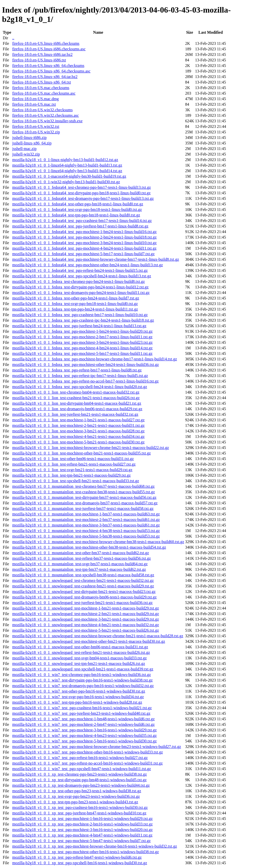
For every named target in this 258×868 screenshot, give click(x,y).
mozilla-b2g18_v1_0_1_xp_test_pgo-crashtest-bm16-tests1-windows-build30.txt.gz (80, 807)
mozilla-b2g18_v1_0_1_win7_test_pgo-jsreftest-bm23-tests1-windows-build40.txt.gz (81, 713)
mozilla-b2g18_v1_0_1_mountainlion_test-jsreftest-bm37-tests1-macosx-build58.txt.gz (83, 508)
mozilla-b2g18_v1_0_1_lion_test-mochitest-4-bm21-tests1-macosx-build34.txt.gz (78, 437)
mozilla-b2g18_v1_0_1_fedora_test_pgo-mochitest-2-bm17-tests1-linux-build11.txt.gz (82, 337)
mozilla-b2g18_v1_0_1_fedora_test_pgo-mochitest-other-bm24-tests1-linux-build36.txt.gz (85, 365)
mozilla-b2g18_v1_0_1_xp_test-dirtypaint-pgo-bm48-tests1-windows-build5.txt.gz (79, 780)
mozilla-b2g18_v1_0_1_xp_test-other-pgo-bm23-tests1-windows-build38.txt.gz (77, 791)
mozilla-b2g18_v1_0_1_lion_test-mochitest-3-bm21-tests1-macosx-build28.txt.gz (78, 431)
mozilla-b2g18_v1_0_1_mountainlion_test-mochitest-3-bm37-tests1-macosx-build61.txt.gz (86, 525)
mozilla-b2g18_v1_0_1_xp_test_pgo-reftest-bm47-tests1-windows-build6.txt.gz (77, 857)
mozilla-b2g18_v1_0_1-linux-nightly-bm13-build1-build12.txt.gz (65, 160)
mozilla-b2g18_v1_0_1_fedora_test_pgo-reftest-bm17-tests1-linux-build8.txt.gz (77, 370)
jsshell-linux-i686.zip (29, 138)
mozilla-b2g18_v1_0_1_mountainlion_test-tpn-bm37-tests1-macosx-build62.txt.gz (79, 569)
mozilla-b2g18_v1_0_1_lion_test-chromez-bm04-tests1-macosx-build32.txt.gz (76, 392)
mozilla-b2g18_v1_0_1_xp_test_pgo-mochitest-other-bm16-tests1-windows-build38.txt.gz (85, 852)
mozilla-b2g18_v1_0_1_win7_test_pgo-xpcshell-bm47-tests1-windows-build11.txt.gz (81, 769)
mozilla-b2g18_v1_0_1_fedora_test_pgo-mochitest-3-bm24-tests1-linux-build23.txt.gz (82, 342)
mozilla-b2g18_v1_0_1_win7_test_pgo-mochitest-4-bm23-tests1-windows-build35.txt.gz (84, 735)
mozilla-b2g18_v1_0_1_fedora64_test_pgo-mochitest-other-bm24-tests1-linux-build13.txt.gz (87, 265)
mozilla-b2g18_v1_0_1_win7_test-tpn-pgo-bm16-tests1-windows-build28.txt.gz (77, 702)
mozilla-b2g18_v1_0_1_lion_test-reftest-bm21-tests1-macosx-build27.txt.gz (74, 464)
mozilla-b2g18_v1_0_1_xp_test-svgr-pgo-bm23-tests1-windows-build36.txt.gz (76, 796)
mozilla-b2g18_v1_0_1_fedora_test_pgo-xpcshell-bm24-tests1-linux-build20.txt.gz (79, 387)
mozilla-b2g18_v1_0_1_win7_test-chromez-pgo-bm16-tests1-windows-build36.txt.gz (81, 675)
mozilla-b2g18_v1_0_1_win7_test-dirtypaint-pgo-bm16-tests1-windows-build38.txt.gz (82, 680)
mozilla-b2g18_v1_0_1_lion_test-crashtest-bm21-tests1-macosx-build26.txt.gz (76, 398)
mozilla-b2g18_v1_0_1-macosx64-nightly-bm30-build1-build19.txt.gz (69, 176)
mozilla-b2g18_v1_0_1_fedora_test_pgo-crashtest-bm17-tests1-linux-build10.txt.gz (80, 315)
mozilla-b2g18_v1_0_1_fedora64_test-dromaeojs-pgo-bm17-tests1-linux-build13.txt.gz (83, 198)
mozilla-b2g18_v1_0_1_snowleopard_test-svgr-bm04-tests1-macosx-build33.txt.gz (79, 658)
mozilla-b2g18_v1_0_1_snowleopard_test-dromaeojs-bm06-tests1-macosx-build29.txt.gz (84, 597)
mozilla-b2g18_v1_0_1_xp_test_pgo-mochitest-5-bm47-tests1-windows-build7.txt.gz (81, 841)
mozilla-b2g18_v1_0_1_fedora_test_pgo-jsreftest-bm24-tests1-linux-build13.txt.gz (79, 326)
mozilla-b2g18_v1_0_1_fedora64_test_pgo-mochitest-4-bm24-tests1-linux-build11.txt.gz (84, 248)
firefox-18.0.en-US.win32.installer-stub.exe (47, 121)
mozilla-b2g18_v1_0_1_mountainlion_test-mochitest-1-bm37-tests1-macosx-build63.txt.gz (86, 514)
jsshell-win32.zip (26, 154)
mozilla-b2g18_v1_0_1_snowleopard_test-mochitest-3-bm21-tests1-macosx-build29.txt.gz (85, 619)
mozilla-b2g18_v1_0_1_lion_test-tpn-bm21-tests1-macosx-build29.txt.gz (71, 475)
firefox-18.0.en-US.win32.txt (36, 126)
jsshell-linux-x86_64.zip (32, 143)
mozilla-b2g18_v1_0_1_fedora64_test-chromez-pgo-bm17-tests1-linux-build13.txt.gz (81, 187)
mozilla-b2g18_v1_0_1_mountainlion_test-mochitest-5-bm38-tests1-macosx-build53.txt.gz (86, 536)
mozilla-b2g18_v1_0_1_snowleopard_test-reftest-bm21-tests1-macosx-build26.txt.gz (81, 652)
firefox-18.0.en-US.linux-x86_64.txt (41, 82)
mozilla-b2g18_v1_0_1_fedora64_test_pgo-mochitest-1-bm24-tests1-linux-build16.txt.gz (84, 232)
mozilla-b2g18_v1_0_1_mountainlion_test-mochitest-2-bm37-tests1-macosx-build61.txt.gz (86, 520)
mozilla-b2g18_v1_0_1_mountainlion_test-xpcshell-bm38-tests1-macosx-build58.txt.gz (83, 575)
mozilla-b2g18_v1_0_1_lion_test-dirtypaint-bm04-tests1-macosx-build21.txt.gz (77, 403)
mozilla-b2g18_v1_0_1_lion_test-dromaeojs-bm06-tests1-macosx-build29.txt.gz (77, 409)
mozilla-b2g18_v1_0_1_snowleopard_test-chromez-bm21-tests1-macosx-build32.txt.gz (83, 580)
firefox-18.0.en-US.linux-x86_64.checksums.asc (51, 71)
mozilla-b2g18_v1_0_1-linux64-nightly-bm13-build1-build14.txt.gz (67, 171)
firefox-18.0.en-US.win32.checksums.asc (45, 115)
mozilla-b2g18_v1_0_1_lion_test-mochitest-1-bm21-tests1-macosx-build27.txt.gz (78, 420)
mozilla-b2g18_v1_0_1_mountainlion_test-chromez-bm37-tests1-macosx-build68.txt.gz (83, 486)
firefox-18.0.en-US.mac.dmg (35, 99)
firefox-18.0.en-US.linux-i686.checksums (46, 43)
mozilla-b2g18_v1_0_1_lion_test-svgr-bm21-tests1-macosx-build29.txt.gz (72, 470)
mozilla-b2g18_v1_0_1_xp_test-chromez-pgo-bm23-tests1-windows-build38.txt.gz (79, 774)
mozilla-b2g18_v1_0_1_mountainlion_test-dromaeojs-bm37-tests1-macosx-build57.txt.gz (85, 503)
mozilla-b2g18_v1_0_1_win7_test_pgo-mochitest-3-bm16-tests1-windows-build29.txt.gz (84, 730)
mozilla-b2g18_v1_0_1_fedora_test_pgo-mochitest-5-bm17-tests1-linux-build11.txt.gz (82, 353)
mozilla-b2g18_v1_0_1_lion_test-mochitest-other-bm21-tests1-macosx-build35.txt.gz (81, 453)
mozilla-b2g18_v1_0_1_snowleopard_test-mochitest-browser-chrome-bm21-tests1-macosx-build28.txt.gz (98, 636)
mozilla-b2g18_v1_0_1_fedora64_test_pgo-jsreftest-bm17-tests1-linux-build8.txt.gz (80, 226)
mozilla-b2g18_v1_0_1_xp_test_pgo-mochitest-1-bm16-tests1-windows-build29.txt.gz (82, 819)
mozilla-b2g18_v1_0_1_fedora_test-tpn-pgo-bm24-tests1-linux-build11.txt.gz (75, 309)
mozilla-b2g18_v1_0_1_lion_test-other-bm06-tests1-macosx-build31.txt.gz (73, 459)
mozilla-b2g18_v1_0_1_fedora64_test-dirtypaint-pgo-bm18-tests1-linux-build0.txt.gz (81, 193)
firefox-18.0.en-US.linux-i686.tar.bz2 (42, 54)
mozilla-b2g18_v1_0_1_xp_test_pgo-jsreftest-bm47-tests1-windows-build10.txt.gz (79, 813)
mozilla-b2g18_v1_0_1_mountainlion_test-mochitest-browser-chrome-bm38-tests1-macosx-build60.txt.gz (98, 542)
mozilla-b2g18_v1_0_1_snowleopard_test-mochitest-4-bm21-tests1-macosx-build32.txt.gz (85, 625)
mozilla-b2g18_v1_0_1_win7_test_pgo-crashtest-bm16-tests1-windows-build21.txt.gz (82, 708)
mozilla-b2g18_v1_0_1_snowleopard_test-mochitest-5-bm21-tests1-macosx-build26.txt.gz (85, 630)
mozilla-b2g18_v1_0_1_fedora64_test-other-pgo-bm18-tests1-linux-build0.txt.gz (78, 204)
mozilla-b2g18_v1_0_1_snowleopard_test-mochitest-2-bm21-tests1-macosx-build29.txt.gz (85, 614)
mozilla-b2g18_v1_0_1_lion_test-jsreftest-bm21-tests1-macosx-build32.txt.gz (75, 414)
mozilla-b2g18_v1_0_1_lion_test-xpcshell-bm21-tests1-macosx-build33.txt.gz (75, 481)
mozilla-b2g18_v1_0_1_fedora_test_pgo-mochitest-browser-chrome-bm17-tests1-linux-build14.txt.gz (94, 359)
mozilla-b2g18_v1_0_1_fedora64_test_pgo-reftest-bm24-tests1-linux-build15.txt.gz (80, 270)
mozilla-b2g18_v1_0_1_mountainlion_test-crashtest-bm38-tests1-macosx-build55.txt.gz (83, 492)
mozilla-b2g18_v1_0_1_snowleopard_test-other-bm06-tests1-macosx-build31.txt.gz (80, 647)
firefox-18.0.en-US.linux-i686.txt (39, 60)
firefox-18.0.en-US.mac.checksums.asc (44, 93)
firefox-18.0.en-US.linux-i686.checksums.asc (49, 49)
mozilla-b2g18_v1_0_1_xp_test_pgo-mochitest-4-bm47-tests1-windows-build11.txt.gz (82, 835)
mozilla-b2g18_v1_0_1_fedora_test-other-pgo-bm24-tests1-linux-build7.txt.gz (76, 298)
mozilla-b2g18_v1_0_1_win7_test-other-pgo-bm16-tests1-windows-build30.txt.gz (79, 691)
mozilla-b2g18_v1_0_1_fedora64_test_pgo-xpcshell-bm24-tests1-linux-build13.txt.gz (82, 276)
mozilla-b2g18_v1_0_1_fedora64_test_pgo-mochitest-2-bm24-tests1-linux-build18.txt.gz (84, 237)
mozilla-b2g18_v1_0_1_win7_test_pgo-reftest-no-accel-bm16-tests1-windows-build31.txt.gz (87, 763)
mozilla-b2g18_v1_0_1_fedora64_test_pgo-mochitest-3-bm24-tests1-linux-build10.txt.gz (84, 243)
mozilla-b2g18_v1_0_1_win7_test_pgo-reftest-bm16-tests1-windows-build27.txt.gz (80, 758)
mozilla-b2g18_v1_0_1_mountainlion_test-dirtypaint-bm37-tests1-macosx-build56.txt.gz (84, 497)
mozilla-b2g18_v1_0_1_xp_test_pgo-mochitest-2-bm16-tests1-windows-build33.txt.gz (82, 824)
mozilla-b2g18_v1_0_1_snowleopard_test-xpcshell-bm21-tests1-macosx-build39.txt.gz (83, 669)
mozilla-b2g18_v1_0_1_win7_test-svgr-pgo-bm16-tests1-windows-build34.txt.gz (78, 697)
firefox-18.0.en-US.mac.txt (34, 104)
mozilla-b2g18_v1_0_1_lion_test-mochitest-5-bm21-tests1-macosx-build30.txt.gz (78, 442)
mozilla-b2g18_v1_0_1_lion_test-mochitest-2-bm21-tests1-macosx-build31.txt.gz (78, 425)
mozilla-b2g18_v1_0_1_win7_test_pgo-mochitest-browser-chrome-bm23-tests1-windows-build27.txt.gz (96, 747)
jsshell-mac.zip (24, 149)
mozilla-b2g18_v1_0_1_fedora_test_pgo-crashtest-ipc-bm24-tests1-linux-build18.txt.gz (83, 320)
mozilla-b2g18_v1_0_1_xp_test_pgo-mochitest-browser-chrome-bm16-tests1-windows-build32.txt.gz (94, 846)
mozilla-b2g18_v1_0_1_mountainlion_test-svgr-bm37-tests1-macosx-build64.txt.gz (80, 564)
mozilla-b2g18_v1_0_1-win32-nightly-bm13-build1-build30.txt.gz (66, 182)
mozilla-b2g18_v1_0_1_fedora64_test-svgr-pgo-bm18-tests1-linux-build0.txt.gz (77, 210)
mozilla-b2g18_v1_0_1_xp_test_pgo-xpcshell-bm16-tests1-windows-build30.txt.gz (79, 863)
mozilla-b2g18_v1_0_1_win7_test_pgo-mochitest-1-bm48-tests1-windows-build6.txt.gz (83, 719)
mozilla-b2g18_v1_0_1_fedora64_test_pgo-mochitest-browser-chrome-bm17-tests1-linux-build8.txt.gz (95, 259)
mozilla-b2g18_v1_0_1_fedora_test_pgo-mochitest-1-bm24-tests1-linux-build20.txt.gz (82, 331)
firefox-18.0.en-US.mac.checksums (41, 88)
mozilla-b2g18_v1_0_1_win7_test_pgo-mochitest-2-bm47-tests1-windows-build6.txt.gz (83, 724)
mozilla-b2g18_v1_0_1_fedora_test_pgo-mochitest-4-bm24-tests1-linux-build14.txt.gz (82, 348)
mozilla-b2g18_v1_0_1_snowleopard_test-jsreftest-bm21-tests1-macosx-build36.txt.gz (82, 603)
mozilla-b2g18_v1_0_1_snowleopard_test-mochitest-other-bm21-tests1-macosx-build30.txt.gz (89, 641)
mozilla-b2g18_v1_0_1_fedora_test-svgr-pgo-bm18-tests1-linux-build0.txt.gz (75, 304)
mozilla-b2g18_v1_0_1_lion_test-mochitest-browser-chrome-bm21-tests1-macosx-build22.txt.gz (90, 448)
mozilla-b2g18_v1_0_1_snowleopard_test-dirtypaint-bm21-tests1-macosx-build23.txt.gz (84, 592)
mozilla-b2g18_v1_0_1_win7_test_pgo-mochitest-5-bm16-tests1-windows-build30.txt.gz (84, 741)
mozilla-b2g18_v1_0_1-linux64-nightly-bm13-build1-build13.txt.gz (67, 165)
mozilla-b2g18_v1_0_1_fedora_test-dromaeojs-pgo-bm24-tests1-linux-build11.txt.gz (81, 293)
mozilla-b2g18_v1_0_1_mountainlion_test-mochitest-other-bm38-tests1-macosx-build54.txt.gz (89, 547)
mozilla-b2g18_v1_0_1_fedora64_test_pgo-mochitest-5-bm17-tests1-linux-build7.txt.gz (83, 254)
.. (13, 38)
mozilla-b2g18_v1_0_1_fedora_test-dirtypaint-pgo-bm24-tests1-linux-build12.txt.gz (80, 287)
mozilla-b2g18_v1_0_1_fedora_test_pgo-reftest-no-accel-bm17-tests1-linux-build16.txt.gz (85, 381)
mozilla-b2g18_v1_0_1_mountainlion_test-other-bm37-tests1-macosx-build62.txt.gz (80, 553)
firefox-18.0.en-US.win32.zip (36, 132)
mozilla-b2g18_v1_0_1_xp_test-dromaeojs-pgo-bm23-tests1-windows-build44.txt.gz (81, 785)
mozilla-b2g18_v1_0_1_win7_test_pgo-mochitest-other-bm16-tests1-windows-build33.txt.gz (87, 752)
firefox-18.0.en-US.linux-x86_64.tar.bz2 (45, 77)
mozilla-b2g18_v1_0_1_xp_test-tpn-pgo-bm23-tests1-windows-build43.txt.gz (75, 802)
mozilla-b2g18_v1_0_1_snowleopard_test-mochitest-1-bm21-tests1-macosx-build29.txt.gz (85, 608)
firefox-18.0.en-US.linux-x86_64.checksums (48, 66)
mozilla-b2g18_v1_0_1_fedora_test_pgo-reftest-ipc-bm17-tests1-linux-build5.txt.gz (80, 376)
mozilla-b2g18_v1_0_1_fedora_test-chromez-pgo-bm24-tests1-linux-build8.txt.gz (78, 281)
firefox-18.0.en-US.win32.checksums (42, 110)
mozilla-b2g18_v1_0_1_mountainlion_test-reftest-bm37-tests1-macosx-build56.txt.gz (81, 558)
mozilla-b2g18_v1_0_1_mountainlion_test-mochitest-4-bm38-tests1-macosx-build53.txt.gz (86, 531)
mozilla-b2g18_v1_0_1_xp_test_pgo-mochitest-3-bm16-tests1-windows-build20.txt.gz (82, 830)
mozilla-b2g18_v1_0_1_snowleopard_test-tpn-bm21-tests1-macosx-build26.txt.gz (78, 664)
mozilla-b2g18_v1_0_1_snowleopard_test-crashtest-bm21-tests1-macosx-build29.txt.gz (83, 586)
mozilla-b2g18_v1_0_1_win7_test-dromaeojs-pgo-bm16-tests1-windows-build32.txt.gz (83, 686)
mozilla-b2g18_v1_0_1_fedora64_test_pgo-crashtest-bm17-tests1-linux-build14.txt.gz (82, 221)
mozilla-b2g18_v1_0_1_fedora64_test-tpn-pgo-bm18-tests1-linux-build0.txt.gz (76, 215)
